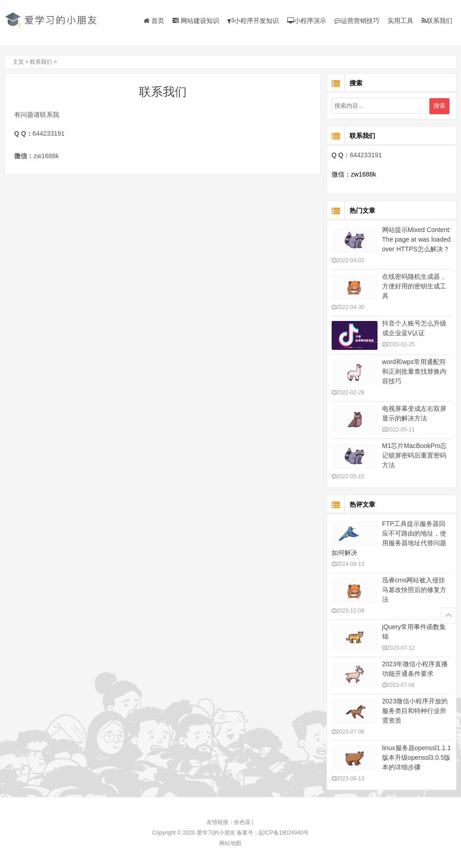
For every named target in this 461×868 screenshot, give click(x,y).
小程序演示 (307, 21)
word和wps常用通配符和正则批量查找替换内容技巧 (414, 371)
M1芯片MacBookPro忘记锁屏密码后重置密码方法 (415, 455)
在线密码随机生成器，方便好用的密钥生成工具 (414, 286)
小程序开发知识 (253, 21)
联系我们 (437, 21)
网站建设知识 (196, 21)
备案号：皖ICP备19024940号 (273, 833)
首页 (154, 21)
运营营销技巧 (357, 21)
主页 (17, 62)
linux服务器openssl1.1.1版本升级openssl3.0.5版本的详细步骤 (417, 757)
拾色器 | (244, 822)
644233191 (49, 133)
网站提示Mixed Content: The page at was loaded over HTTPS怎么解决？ (417, 239)
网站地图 (230, 843)
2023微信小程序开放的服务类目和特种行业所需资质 (415, 711)
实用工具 (400, 21)
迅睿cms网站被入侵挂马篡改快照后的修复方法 (414, 590)
